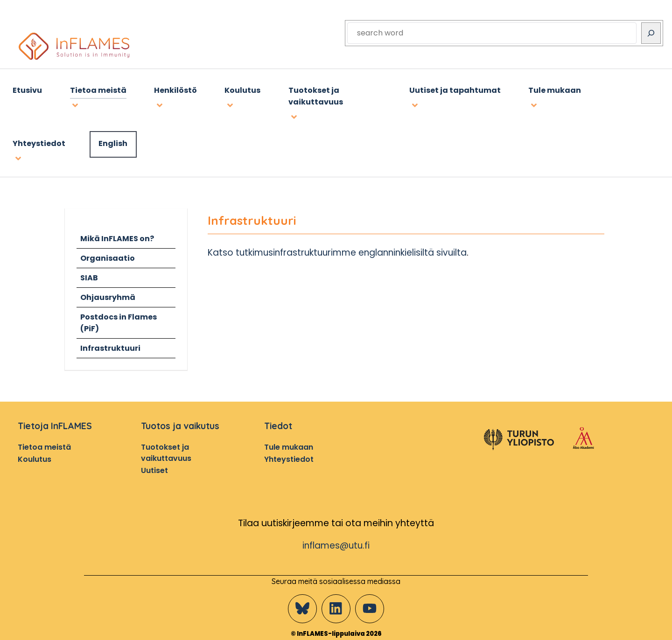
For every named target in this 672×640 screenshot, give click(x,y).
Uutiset (154, 468)
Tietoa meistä (44, 445)
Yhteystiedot (289, 457)
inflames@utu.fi (336, 544)
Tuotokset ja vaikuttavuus (166, 451)
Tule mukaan (289, 445)
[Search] (651, 33)
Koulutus (35, 457)
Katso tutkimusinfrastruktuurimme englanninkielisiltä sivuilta (340, 251)
